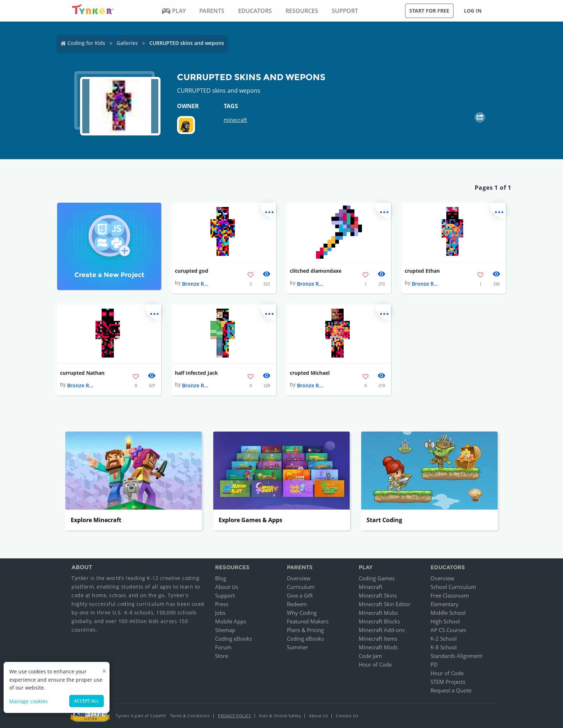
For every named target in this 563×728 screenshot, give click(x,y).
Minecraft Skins (378, 595)
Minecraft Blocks (379, 621)
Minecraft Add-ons (382, 630)
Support (225, 595)
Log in (473, 11)
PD (434, 664)
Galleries (127, 43)
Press (222, 604)
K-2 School (444, 639)
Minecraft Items (378, 639)
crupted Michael (310, 373)
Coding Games (377, 578)
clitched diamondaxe (316, 271)
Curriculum (301, 587)
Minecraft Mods (378, 647)
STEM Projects (448, 682)
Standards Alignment (456, 656)
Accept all (87, 701)
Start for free (429, 11)
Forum (223, 647)
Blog (221, 578)
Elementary (445, 604)
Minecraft (371, 587)
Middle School (448, 613)
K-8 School (444, 647)
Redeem (297, 604)
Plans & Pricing (305, 630)
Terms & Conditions (190, 716)
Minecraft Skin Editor (385, 604)
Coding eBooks (234, 639)
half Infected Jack (196, 373)
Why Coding (302, 613)
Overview (299, 578)
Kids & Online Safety (280, 716)
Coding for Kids (86, 43)
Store (222, 656)
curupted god (192, 271)
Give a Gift (300, 595)
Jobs (220, 613)
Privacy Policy (234, 716)
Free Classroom (450, 595)
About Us (227, 587)
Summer (297, 647)
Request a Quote (451, 690)
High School (445, 621)
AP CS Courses (448, 630)
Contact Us (347, 716)
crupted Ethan (422, 271)
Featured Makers (308, 621)
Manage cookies (29, 701)
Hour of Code (375, 664)
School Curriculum (453, 587)
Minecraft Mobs (378, 613)
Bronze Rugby (196, 284)
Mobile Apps (231, 621)
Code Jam (370, 656)
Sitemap (225, 630)
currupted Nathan (82, 373)
